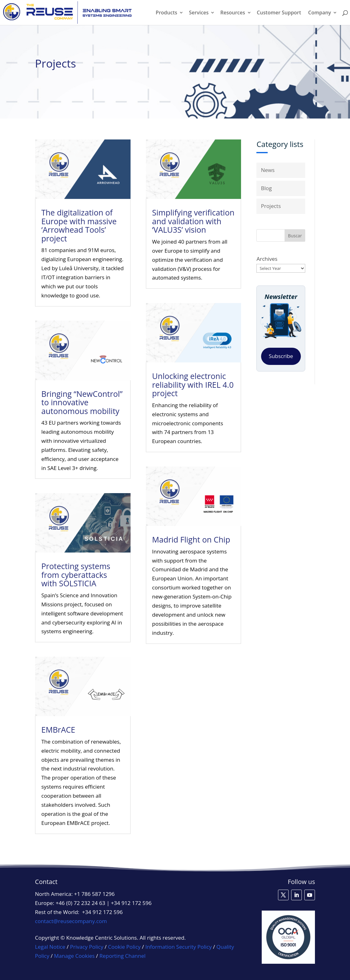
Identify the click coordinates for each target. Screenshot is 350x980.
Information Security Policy (178, 947)
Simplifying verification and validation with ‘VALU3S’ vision (192, 229)
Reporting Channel (123, 956)
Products (166, 13)
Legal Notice (50, 947)
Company (319, 13)
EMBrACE (57, 730)
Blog (266, 188)
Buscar (295, 236)
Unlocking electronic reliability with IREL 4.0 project (192, 387)
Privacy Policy (87, 947)
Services (199, 13)
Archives (267, 259)
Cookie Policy (124, 947)
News (268, 170)
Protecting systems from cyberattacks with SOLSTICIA (75, 574)
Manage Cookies (75, 956)
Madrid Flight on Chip (191, 539)
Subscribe (281, 356)
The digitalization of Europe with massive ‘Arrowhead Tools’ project (80, 233)
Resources (233, 13)
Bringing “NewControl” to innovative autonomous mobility (82, 404)
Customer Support (279, 13)
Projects (271, 206)
